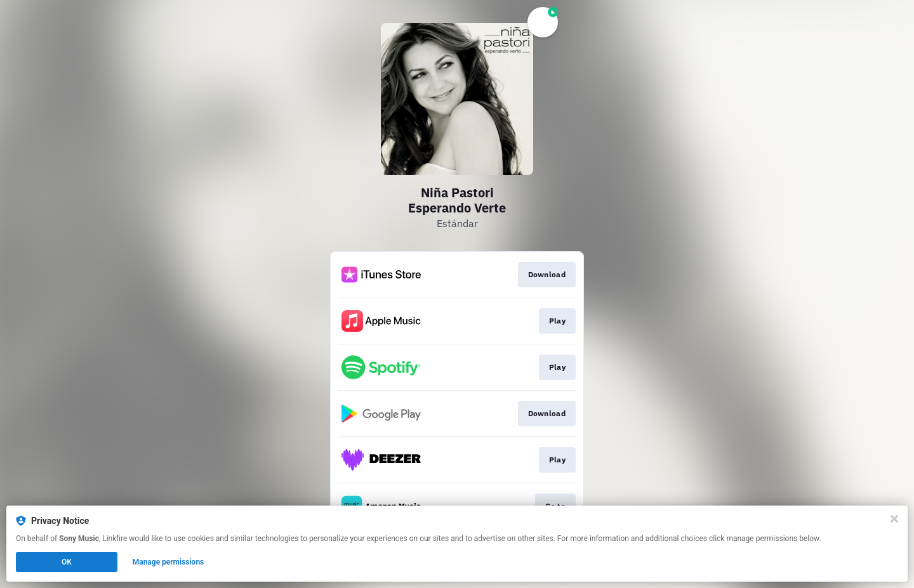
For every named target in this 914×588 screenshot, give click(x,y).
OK (67, 562)
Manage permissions (169, 562)
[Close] (894, 519)
